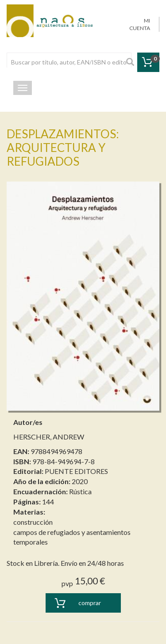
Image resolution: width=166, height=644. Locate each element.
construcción (33, 522)
